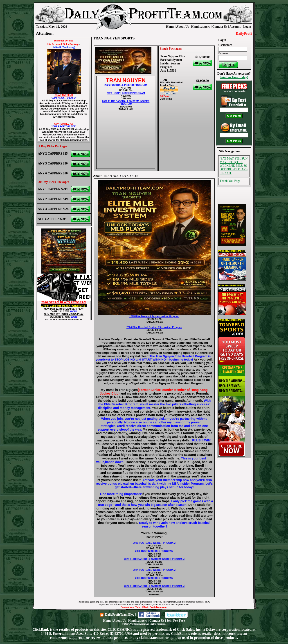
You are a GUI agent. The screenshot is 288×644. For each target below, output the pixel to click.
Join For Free (176, 621)
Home (170, 27)
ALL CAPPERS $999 (52, 219)
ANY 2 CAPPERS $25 (53, 154)
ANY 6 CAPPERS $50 (53, 173)
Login (247, 27)
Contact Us (220, 27)
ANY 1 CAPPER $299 (53, 189)
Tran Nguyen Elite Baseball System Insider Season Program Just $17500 (173, 63)
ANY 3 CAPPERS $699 (54, 209)
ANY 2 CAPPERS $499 (54, 199)
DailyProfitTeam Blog (120, 615)
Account (235, 27)
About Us (182, 27)
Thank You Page (230, 181)
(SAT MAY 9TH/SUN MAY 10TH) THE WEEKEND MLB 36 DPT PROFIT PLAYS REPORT (234, 166)
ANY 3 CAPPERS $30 (53, 163)
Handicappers (201, 27)
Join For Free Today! (234, 77)
